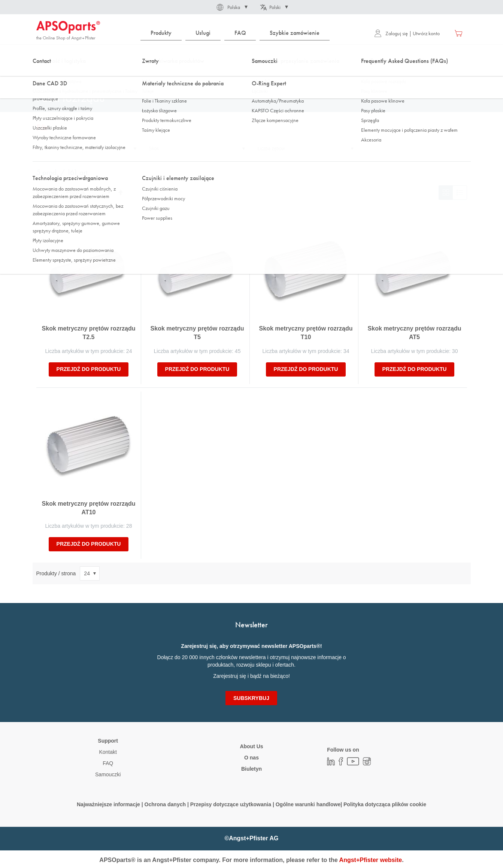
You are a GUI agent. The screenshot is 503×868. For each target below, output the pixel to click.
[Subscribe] (251, 698)
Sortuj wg (47, 192)
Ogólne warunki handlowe (308, 804)
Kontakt (108, 752)
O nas (251, 758)
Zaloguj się (391, 33)
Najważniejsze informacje (108, 804)
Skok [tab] (154, 149)
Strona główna (51, 74)
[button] (231, 7)
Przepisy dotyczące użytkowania (231, 804)
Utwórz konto (426, 33)
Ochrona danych (165, 804)
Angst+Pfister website (371, 860)
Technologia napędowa (99, 74)
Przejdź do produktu (89, 369)
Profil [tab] (46, 149)
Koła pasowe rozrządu (156, 74)
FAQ (108, 763)
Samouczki (108, 774)
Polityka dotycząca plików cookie (385, 804)
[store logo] (68, 31)
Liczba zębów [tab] (271, 149)
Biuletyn (251, 769)
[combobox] (252, 55)
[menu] (237, 33)
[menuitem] (161, 33)
